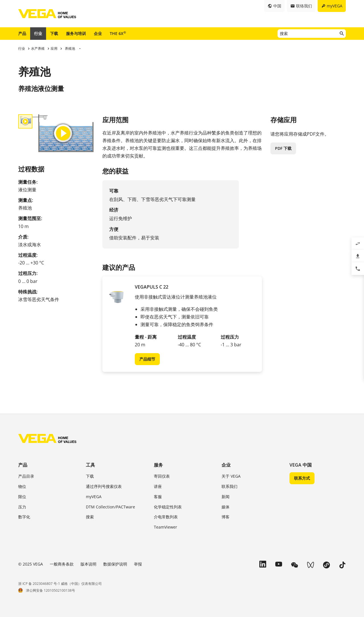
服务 (158, 465)
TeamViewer (166, 527)
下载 (54, 33)
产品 (22, 33)
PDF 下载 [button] (283, 148)
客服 (158, 497)
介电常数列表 (166, 517)
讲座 (158, 486)
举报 (138, 564)
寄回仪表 (162, 476)
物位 (22, 486)
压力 (22, 507)
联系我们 (229, 486)
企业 (98, 33)
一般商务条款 (62, 564)
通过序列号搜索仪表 (104, 486)
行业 (38, 33)
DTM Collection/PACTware (110, 507)
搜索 (90, 517)
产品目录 (26, 476)
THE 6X (118, 33)
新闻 (226, 497)
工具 (90, 465)
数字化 (24, 517)
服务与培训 (76, 33)
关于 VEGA (231, 476)
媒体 (226, 507)
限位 (22, 497)
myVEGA (94, 497)
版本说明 (88, 564)
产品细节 (147, 359)
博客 (226, 517)
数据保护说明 (115, 564)
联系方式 (302, 478)
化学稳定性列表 (168, 507)
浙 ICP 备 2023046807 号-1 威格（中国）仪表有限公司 (60, 584)
